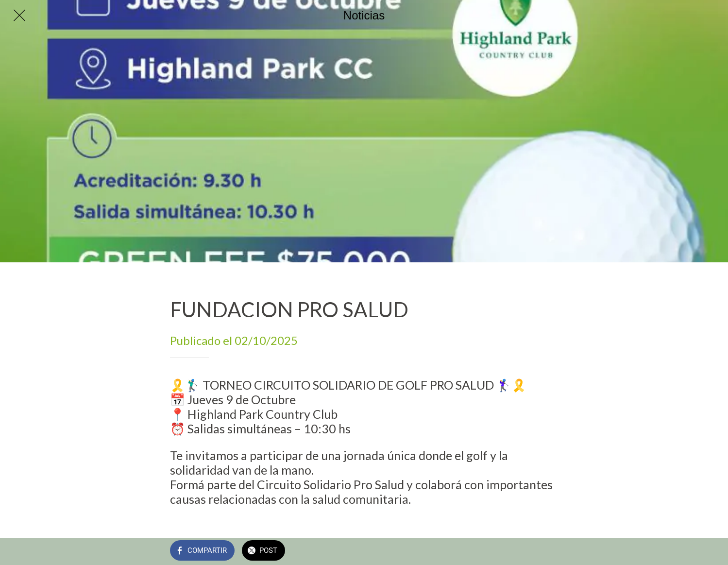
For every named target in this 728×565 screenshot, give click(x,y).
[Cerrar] (19, 16)
